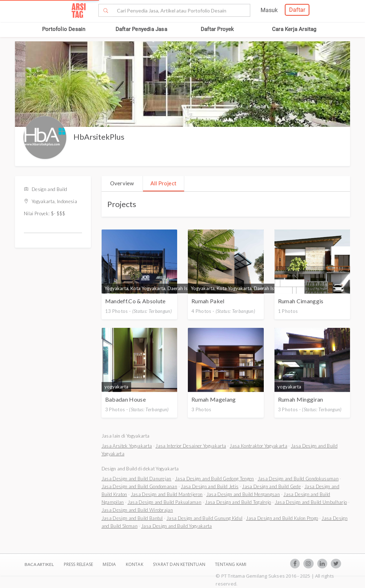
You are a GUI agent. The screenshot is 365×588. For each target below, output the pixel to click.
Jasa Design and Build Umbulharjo (311, 502)
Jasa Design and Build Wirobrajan (137, 510)
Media (110, 564)
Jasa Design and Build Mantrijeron (167, 494)
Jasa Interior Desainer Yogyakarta (191, 446)
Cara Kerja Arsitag (294, 29)
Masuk (269, 10)
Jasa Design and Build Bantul (132, 518)
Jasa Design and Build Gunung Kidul (204, 518)
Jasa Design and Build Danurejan (137, 479)
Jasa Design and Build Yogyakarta (177, 526)
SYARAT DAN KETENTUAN (180, 564)
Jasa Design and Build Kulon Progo (282, 518)
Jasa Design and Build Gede (271, 486)
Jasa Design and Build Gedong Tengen (215, 479)
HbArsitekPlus (99, 137)
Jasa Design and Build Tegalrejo (238, 502)
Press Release (78, 564)
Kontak (135, 564)
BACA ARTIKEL (39, 564)
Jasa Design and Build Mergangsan (243, 494)
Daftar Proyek (217, 29)
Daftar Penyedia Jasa (141, 29)
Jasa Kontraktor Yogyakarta (258, 446)
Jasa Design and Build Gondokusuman (298, 479)
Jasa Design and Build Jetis (210, 486)
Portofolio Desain (64, 29)
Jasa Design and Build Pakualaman (165, 502)
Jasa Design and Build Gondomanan (140, 486)
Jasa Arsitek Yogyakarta (127, 446)
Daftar (297, 10)
